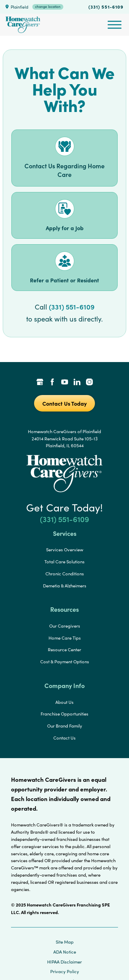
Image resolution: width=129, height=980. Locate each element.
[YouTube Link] (65, 383)
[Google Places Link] (40, 383)
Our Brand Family (65, 726)
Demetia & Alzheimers (65, 586)
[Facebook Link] (52, 383)
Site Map (65, 942)
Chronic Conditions (65, 574)
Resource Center (64, 650)
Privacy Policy (65, 971)
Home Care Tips (65, 638)
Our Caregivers (65, 626)
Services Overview (65, 550)
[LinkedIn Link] (77, 383)
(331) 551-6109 (106, 7)
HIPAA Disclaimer (64, 962)
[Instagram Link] (89, 383)
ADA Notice (65, 952)
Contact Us (64, 738)
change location (48, 7)
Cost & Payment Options (65, 662)
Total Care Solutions (64, 562)
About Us (64, 702)
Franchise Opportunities (64, 714)
